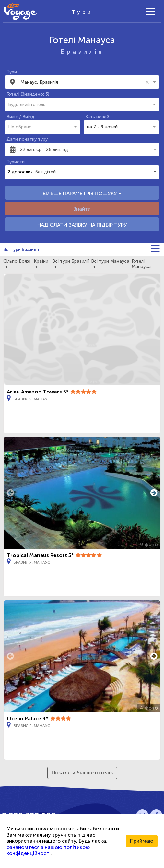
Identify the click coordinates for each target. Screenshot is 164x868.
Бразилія (82, 52)
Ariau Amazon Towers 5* (38, 392)
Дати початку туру (27, 139)
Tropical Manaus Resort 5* (40, 555)
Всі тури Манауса (110, 261)
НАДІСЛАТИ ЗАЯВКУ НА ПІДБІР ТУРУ (82, 225)
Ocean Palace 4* (28, 718)
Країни (41, 261)
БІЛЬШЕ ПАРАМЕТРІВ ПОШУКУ (82, 193)
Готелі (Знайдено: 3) (28, 94)
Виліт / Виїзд (20, 117)
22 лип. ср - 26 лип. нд (44, 150)
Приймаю (142, 841)
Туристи (16, 162)
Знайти (82, 209)
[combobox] (82, 82)
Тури (12, 72)
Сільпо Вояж (17, 261)
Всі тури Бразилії (21, 249)
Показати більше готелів (82, 773)
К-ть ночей (97, 117)
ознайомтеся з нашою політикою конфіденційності (48, 850)
